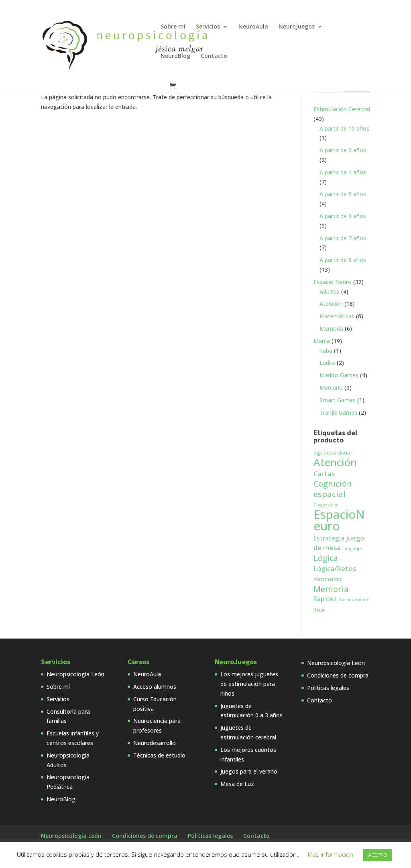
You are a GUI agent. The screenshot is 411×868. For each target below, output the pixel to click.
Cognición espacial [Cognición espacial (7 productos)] (333, 489)
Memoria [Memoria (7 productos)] (331, 589)
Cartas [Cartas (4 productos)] (324, 474)
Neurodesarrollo (155, 743)
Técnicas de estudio (159, 755)
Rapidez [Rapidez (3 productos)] (325, 599)
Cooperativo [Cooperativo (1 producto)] (326, 505)
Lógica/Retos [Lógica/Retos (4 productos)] (335, 568)
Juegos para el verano (249, 771)
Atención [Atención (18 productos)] (335, 462)
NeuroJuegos (297, 27)
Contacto (214, 56)
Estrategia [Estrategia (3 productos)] (329, 538)
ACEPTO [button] (378, 855)
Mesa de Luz (237, 784)
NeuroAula (253, 27)
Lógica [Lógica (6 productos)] (326, 558)
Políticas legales (328, 688)
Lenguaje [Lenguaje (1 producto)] (352, 549)
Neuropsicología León (75, 674)
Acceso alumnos (155, 687)
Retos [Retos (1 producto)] (319, 610)
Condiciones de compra (338, 675)
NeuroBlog (175, 56)
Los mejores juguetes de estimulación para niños (249, 684)
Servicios (208, 27)
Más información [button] (331, 854)
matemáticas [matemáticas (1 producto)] (328, 579)
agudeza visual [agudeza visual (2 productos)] (333, 452)
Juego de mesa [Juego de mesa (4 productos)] (339, 543)
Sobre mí (173, 27)
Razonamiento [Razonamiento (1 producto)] (354, 600)
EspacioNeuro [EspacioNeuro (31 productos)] (339, 520)
